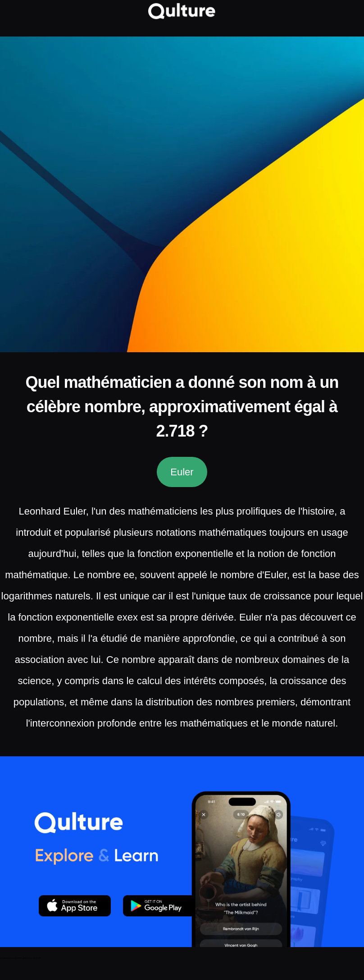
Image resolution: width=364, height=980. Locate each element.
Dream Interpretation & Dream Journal (20, 958)
